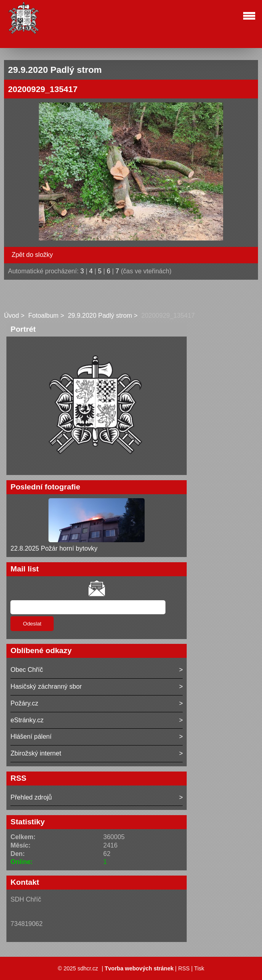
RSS (184, 968)
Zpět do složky (32, 255)
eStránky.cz (27, 720)
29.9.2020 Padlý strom (100, 316)
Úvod (11, 316)
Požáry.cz (24, 703)
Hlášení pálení (31, 737)
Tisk (199, 968)
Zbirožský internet (36, 753)
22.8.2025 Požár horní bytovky (54, 548)
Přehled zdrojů (31, 797)
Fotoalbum (44, 316)
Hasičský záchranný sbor (46, 686)
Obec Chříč (27, 670)
